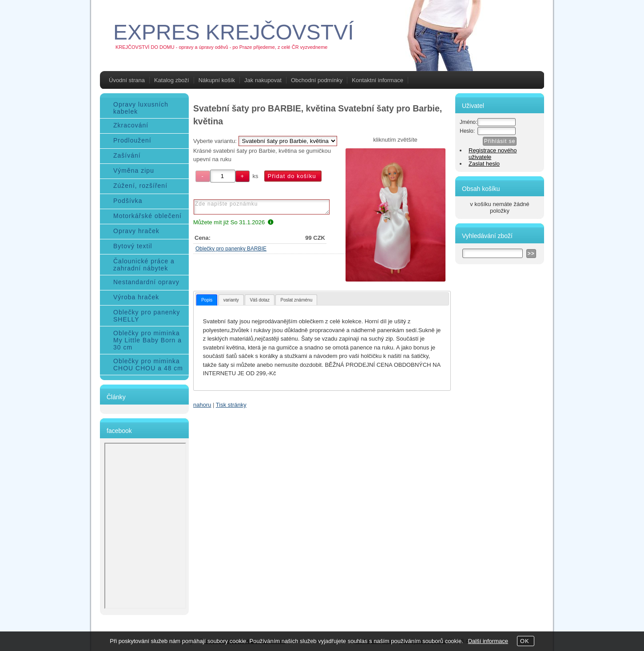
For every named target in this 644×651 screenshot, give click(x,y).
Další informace (488, 641)
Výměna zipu (134, 171)
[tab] (207, 300)
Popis (207, 300)
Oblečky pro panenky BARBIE (231, 249)
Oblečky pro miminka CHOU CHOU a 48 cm (148, 365)
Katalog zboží (172, 80)
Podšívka (128, 201)
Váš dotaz (259, 300)
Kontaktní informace (378, 80)
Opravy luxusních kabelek (141, 108)
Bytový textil (133, 246)
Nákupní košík (217, 80)
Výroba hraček (136, 297)
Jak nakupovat (263, 80)
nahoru (202, 405)
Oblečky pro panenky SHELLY (147, 316)
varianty (231, 300)
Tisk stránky (231, 405)
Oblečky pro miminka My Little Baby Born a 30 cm (147, 340)
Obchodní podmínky (317, 80)
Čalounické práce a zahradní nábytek (144, 265)
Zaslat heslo (484, 164)
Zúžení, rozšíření (140, 186)
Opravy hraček (136, 231)
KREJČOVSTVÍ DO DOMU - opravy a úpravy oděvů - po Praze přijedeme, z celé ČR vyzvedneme (221, 47)
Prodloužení (132, 140)
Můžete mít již (233, 222)
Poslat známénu (296, 300)
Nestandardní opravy (146, 282)
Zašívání (127, 155)
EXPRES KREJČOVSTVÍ (233, 32)
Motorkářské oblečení (147, 216)
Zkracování (131, 125)
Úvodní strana (127, 80)
